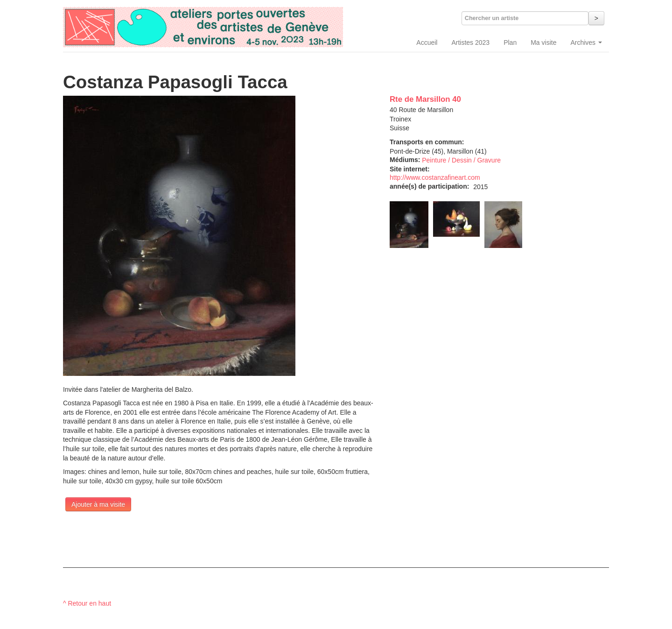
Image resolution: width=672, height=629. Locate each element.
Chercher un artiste (492, 18)
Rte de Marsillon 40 (425, 99)
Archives (586, 42)
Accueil (427, 42)
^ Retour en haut (87, 603)
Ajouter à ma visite (98, 504)
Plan (510, 42)
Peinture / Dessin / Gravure (461, 160)
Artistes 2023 (470, 42)
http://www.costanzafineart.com (435, 177)
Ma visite (543, 42)
